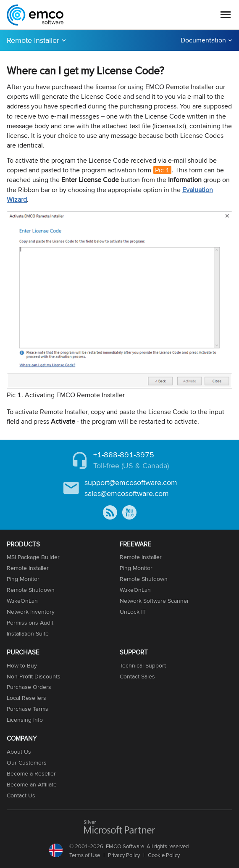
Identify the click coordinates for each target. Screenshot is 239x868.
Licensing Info (25, 720)
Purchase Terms (28, 709)
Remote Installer (33, 40)
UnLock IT (133, 612)
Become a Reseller (31, 773)
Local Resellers (26, 698)
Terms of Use (85, 855)
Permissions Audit (30, 623)
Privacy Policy (124, 855)
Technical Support (143, 665)
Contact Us (21, 795)
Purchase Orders (29, 687)
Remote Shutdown (31, 590)
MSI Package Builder (33, 557)
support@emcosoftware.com (131, 482)
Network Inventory (31, 612)
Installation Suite (28, 633)
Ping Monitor (23, 579)
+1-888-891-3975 (124, 455)
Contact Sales (137, 676)
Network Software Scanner (154, 601)
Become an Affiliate (32, 784)
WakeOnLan (22, 601)
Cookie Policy (164, 855)
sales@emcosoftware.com (127, 493)
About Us (19, 752)
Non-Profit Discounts (34, 676)
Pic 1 (162, 170)
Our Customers (27, 762)
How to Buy (22, 665)
